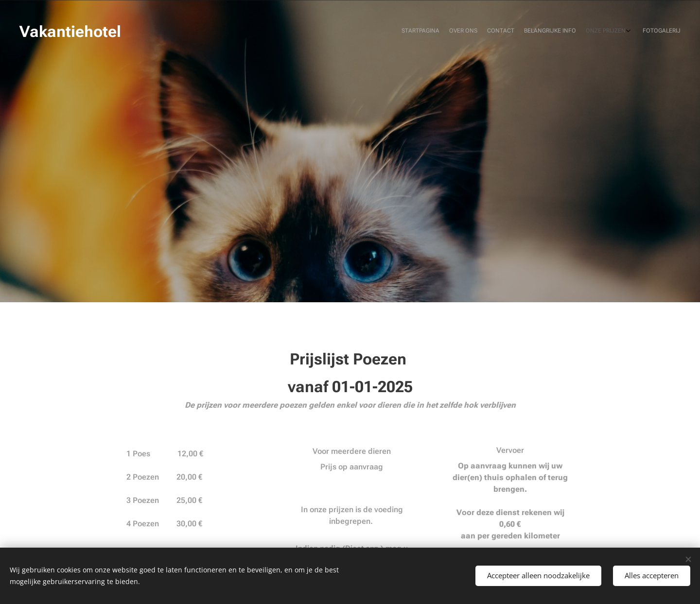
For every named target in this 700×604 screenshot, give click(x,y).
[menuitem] (626, 32)
